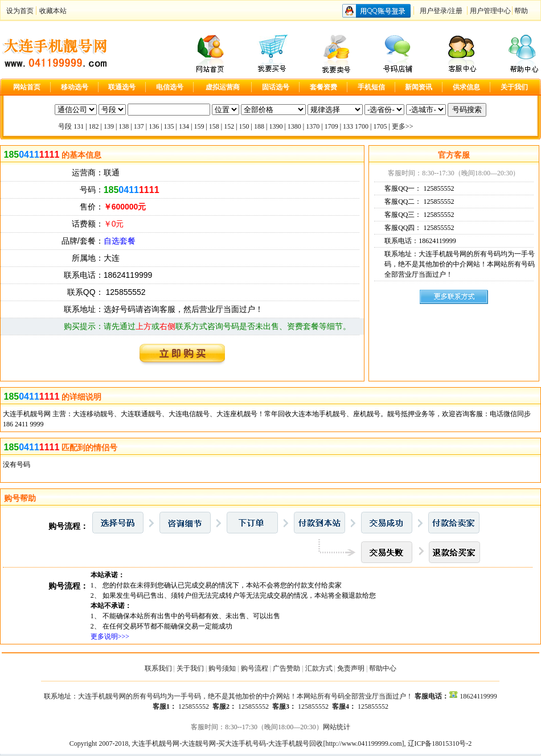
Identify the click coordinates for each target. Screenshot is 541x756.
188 (259, 126)
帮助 (521, 11)
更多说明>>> (110, 636)
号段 (65, 126)
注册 (456, 11)
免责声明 (351, 668)
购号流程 (255, 668)
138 (124, 126)
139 (109, 126)
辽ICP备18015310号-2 (440, 743)
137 (139, 126)
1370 (313, 126)
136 (154, 126)
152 (229, 126)
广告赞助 (286, 668)
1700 (362, 126)
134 (184, 126)
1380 (294, 126)
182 (94, 126)
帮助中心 (383, 668)
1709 (331, 126)
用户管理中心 (490, 11)
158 (214, 126)
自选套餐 (120, 241)
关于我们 (190, 668)
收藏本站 (53, 11)
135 (169, 126)
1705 (380, 126)
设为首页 (20, 11)
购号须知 (222, 668)
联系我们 (158, 668)
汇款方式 (319, 668)
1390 (276, 126)
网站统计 (337, 727)
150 (244, 126)
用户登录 (433, 11)
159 (199, 126)
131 (79, 126)
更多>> (403, 126)
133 (348, 126)
